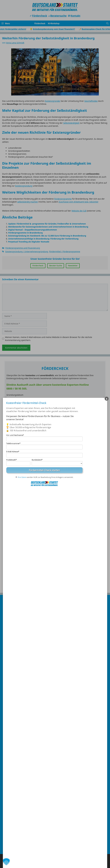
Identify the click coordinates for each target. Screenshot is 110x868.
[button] (6, 862)
